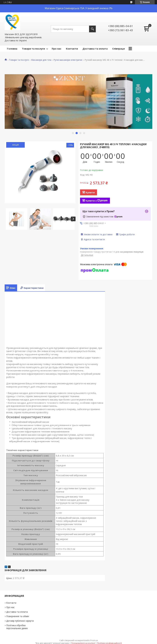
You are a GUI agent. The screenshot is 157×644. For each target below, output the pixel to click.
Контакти (72, 49)
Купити (90, 192)
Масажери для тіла (41, 60)
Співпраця (118, 49)
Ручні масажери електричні (68, 60)
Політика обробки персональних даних (17, 627)
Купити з (97, 201)
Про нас (57, 49)
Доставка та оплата (95, 49)
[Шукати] (92, 29)
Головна (12, 49)
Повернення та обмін (18, 616)
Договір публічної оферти (20, 621)
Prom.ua (94, 640)
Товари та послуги (33, 49)
